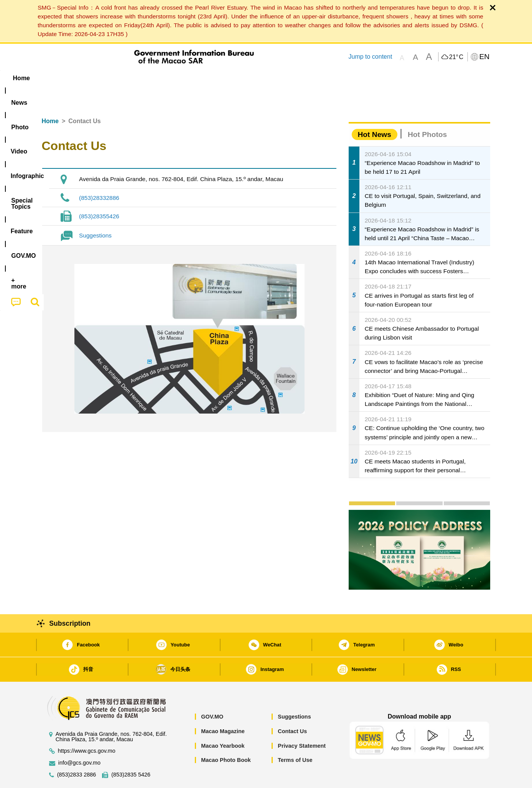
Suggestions (95, 212)
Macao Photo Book (226, 737)
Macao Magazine (223, 708)
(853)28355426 (99, 193)
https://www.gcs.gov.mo (87, 728)
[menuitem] (90, 78)
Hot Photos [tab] (427, 111)
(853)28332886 (99, 174)
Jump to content (370, 57)
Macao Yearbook (223, 722)
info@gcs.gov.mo (79, 739)
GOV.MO (212, 693)
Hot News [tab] (375, 111)
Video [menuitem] (156, 78)
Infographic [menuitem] (196, 78)
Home (50, 98)
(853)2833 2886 (77, 751)
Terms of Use (295, 737)
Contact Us (292, 708)
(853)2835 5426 (131, 751)
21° (456, 57)
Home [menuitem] (57, 78)
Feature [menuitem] (296, 78)
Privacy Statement (302, 722)
